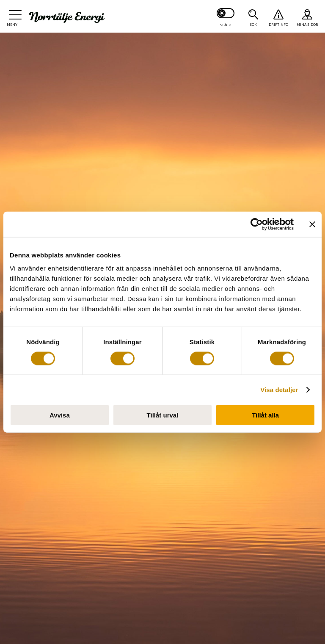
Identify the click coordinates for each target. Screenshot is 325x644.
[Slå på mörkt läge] (226, 16)
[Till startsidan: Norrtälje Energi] (67, 17)
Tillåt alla (265, 415)
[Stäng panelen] (312, 224)
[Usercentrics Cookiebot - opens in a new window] (257, 224)
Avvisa (60, 415)
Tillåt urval (163, 415)
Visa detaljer (279, 389)
